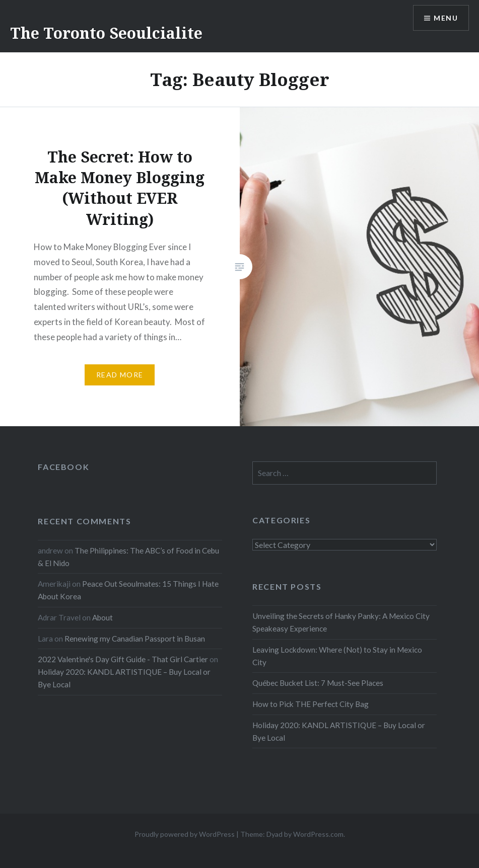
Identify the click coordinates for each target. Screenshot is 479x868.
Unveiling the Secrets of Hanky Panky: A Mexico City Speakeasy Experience (341, 622)
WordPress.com (318, 834)
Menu (446, 18)
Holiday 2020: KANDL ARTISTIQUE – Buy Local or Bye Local (339, 731)
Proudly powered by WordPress (185, 834)
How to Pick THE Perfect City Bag (311, 704)
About (102, 617)
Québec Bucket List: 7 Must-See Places (318, 683)
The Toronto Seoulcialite (106, 33)
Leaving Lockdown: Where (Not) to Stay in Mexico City (337, 656)
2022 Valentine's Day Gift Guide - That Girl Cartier (123, 659)
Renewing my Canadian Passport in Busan (135, 639)
